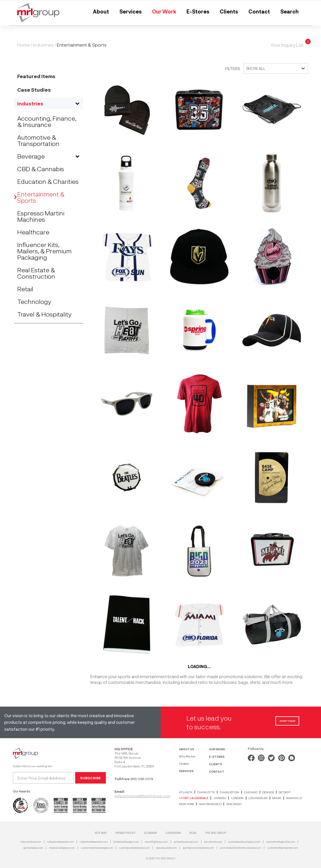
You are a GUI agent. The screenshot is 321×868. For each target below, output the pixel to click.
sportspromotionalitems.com (198, 848)
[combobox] (274, 68)
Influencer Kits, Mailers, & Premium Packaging (44, 251)
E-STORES (217, 756)
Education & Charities (48, 181)
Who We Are (187, 756)
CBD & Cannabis (41, 169)
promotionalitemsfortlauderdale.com (241, 848)
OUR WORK (217, 749)
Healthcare (33, 232)
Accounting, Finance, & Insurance (47, 121)
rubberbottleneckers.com (94, 842)
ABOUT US (187, 749)
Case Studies (34, 89)
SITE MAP (101, 833)
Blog (193, 833)
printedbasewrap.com (186, 842)
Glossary (150, 833)
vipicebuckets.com (166, 848)
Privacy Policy (125, 833)
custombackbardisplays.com (244, 842)
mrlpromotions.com (31, 842)
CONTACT (217, 771)
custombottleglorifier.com (281, 842)
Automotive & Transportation (38, 140)
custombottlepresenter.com (282, 848)
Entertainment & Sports (41, 197)
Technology (34, 301)
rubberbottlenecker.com (60, 842)
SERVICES (186, 771)
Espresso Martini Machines (41, 216)
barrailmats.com (213, 842)
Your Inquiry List (287, 45)
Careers (184, 763)
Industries (43, 45)
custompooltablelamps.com (134, 848)
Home (24, 45)
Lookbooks (173, 833)
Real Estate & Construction (36, 273)
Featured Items (36, 76)
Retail (25, 289)
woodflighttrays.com (156, 842)
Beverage (31, 156)
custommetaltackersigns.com (97, 848)
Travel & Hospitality (44, 314)
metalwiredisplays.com (62, 848)
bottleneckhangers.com (126, 842)
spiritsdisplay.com (33, 848)
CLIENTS (216, 764)
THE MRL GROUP (216, 833)
